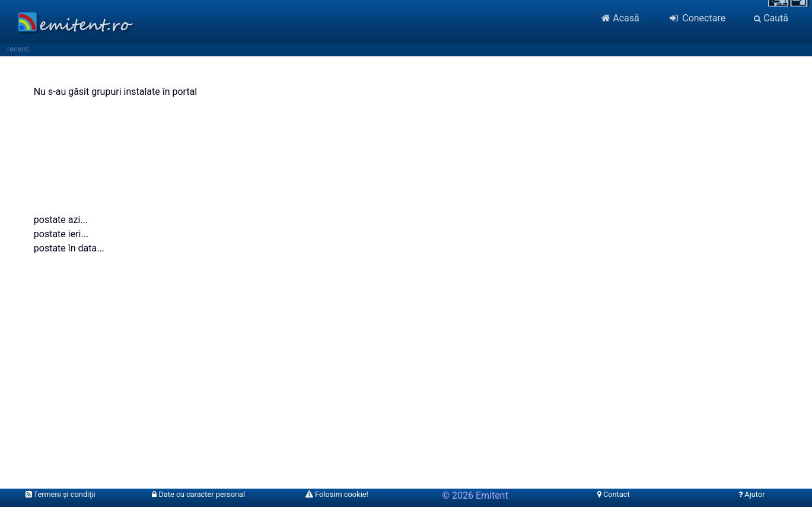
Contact (614, 494)
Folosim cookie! (337, 494)
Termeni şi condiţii (60, 494)
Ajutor (752, 494)
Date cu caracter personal (198, 494)
